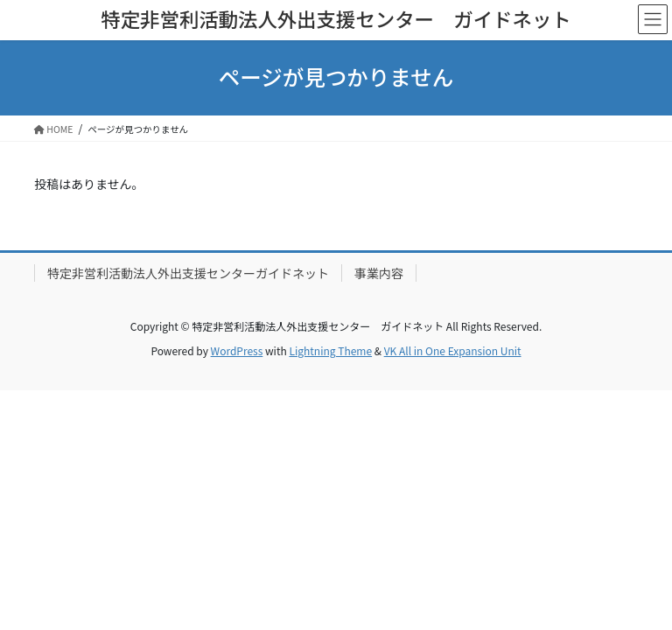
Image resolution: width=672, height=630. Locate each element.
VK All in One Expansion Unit (453, 350)
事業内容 (379, 273)
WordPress (237, 350)
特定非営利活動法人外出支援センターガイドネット (188, 273)
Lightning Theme (330, 350)
